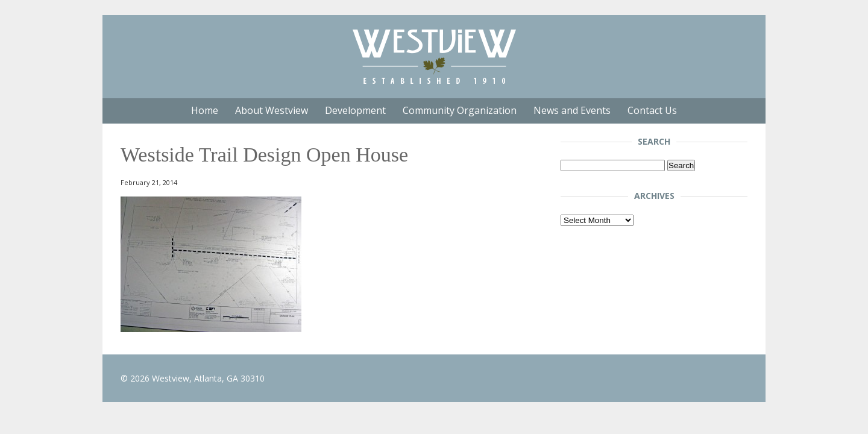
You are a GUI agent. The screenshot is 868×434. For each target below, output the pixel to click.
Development (355, 110)
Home (205, 110)
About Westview (272, 110)
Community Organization (460, 110)
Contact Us (652, 110)
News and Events (572, 110)
